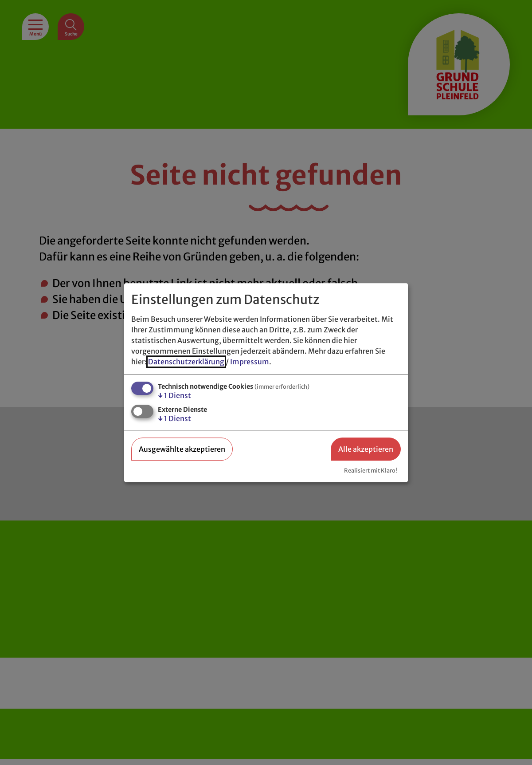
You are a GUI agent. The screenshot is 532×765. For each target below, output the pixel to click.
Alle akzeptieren (366, 449)
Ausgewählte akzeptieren (182, 449)
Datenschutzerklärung (186, 362)
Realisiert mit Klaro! (371, 470)
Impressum (250, 362)
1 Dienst (174, 395)
